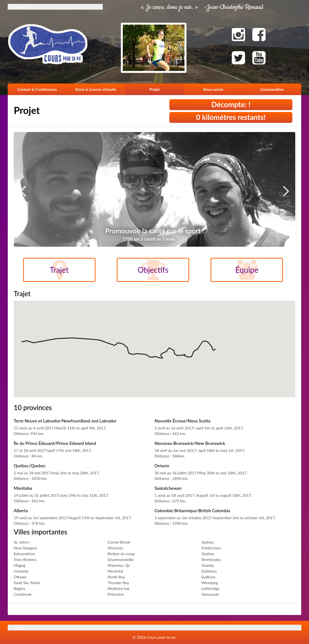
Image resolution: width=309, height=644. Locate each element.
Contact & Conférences (37, 89)
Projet (154, 89)
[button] (22, 337)
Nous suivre (213, 89)
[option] (154, 192)
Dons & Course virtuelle (96, 89)
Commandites (272, 89)
